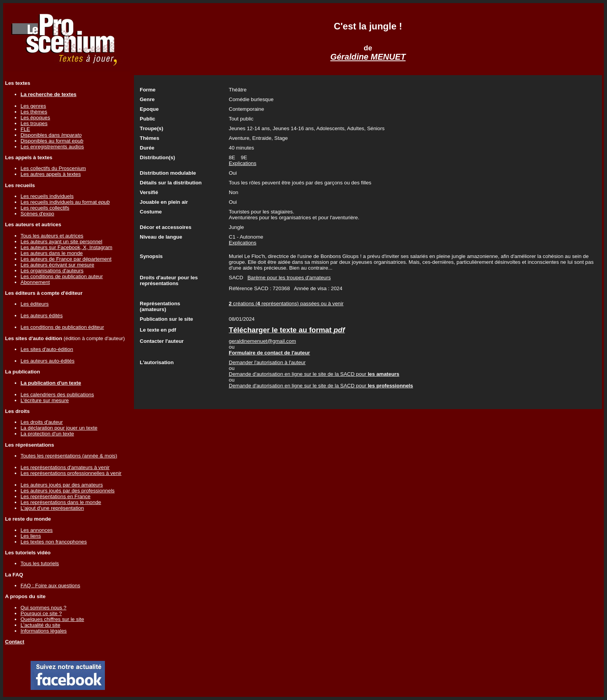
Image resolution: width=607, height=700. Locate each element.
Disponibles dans (51, 135)
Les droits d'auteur (42, 422)
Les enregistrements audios (52, 147)
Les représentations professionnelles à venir (71, 473)
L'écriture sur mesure (45, 400)
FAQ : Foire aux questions (50, 586)
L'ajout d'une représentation (52, 508)
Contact (15, 642)
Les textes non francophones (54, 542)
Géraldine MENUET (368, 57)
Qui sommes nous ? (44, 608)
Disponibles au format (52, 141)
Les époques (35, 118)
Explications (243, 163)
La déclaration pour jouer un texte (59, 428)
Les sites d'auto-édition (47, 349)
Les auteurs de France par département (66, 259)
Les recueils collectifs (45, 208)
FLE (25, 129)
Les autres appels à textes (51, 174)
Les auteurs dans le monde (52, 253)
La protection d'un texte (47, 434)
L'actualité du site (40, 625)
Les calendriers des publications (57, 395)
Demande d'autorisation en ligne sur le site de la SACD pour (314, 374)
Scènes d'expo (37, 214)
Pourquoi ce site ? (41, 613)
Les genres (33, 106)
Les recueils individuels (47, 196)
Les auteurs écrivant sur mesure (57, 265)
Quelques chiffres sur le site (52, 619)
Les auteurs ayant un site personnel (61, 242)
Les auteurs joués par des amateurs (62, 485)
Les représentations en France (56, 496)
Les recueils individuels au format (65, 202)
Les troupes (34, 123)
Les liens (31, 536)
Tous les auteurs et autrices (52, 236)
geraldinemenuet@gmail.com (262, 341)
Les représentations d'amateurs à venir (65, 467)
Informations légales (44, 631)
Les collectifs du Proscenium (53, 168)
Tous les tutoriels (40, 563)
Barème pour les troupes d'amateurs (289, 278)
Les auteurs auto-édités (47, 361)
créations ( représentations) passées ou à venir (286, 304)
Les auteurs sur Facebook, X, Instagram (66, 247)
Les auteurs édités (42, 316)
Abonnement (35, 282)
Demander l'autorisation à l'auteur (267, 362)
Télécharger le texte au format (287, 330)
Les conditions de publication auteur (62, 276)
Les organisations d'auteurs (52, 271)
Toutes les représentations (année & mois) (69, 456)
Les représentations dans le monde (61, 502)
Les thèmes (34, 112)
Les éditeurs (35, 304)
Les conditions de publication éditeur (62, 327)
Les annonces (37, 530)
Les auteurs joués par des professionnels (68, 491)
